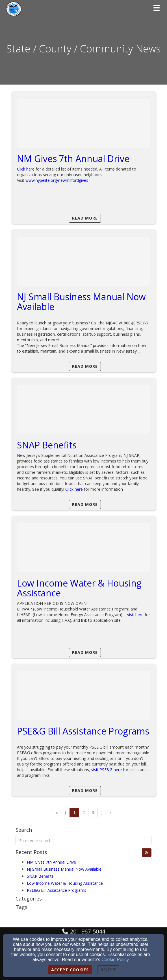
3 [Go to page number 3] (93, 812)
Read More (85, 218)
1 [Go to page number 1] (74, 812)
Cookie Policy (115, 960)
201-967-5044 (88, 931)
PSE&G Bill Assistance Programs (83, 731)
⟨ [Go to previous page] (65, 812)
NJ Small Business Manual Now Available (81, 302)
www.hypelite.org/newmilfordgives (57, 180)
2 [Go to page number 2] (84, 812)
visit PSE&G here (107, 770)
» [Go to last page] (111, 812)
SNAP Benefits (47, 445)
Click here (26, 169)
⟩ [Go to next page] (102, 812)
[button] (147, 853)
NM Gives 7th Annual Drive (73, 159)
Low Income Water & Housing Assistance (79, 588)
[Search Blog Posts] (83, 840)
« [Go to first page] (57, 812)
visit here (135, 615)
